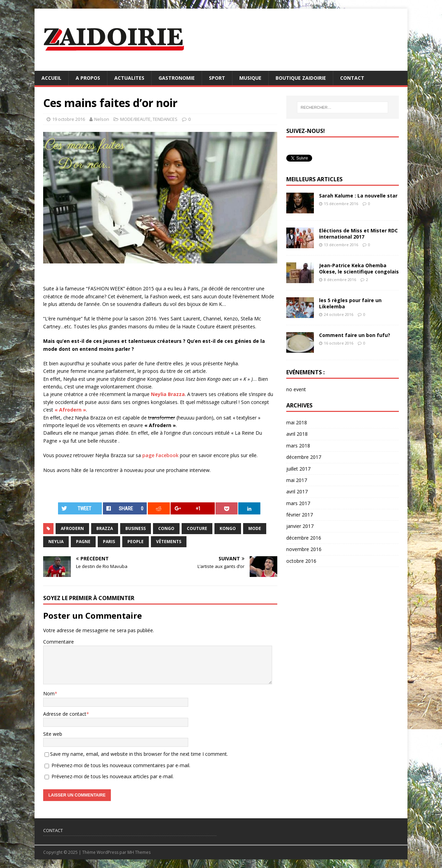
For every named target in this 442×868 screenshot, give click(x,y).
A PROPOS (88, 78)
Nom (49, 693)
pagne (83, 542)
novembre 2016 (304, 549)
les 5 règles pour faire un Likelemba (350, 303)
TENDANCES (165, 119)
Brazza (105, 528)
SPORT (217, 78)
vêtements (169, 542)
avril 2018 (297, 434)
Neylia (56, 542)
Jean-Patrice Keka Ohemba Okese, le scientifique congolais (359, 268)
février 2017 (300, 515)
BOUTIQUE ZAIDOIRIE (301, 78)
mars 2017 (298, 503)
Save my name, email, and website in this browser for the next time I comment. (139, 754)
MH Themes (139, 852)
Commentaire (59, 642)
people (136, 542)
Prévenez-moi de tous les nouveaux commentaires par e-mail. (121, 765)
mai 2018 (297, 422)
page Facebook (160, 455)
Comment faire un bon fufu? (355, 335)
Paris (109, 542)
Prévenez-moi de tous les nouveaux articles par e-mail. (113, 776)
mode (255, 528)
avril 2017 (297, 491)
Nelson (102, 119)
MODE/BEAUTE (135, 119)
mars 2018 (298, 446)
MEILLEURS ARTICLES (314, 179)
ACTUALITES (129, 78)
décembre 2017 (304, 457)
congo (166, 528)
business (136, 528)
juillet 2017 (298, 469)
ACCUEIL (51, 78)
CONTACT (352, 78)
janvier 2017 (300, 526)
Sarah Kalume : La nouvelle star (358, 196)
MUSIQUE (250, 78)
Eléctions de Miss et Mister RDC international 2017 (358, 234)
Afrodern (72, 528)
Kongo (228, 528)
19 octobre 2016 (69, 119)
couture (197, 528)
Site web (53, 734)
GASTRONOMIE (177, 78)
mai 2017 (297, 480)
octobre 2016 (301, 561)
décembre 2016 (304, 538)
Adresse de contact (65, 714)
